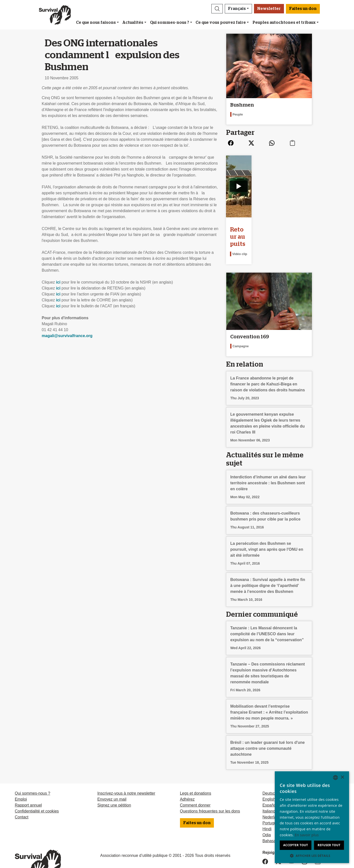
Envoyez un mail (112, 781)
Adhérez (187, 781)
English (269, 781)
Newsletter (269, 9)
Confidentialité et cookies (37, 793)
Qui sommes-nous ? (170, 23)
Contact (22, 799)
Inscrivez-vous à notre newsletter (126, 775)
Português (271, 805)
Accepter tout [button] (296, 845)
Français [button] (237, 9)
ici (58, 282)
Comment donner (195, 787)
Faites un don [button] (303, 9)
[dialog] (312, 817)
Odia (267, 817)
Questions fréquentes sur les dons (210, 793)
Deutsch (270, 775)
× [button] (342, 777)
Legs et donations (196, 775)
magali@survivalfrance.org (67, 336)
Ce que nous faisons (96, 23)
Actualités (133, 23)
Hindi (267, 811)
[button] (217, 9)
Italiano (269, 793)
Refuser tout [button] (329, 845)
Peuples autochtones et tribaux (284, 23)
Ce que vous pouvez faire (221, 23)
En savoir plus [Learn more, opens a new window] (307, 835)
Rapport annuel (28, 787)
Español (270, 787)
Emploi (21, 781)
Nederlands (273, 799)
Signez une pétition (114, 787)
